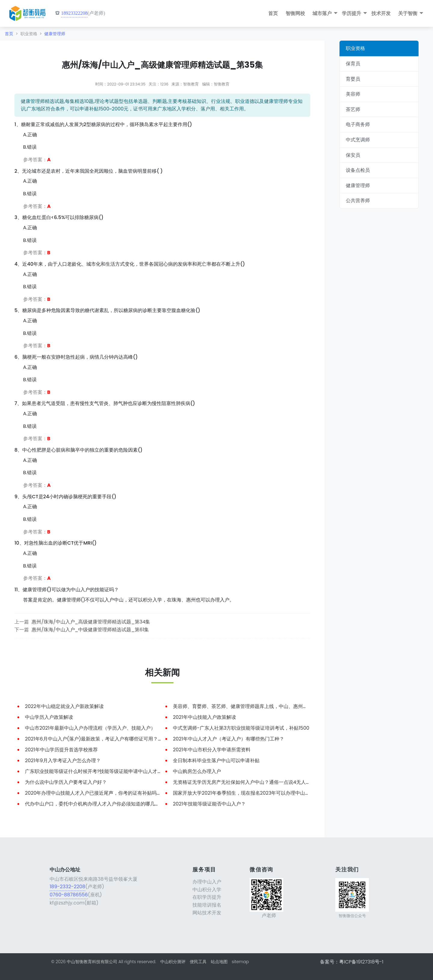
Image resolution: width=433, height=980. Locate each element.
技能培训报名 (207, 905)
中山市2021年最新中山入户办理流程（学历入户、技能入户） (90, 728)
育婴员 (353, 79)
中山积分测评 (173, 962)
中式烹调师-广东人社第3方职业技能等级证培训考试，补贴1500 (241, 728)
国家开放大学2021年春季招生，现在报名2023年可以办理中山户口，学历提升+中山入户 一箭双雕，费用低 (287, 793)
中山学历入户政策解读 (49, 717)
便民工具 (198, 962)
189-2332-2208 (68, 887)
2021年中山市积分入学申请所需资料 (212, 750)
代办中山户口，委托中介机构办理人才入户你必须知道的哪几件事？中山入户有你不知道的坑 (124, 804)
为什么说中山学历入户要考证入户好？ (66, 782)
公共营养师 (358, 201)
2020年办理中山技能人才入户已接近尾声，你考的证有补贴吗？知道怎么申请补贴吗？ (117, 793)
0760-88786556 (69, 895)
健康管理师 (55, 34)
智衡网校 (295, 13)
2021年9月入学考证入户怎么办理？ (63, 761)
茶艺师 (353, 109)
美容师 (353, 94)
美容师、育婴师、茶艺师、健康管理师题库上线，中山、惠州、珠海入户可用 (255, 706)
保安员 (353, 155)
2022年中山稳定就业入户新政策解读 (64, 706)
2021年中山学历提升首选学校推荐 (61, 750)
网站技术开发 (207, 913)
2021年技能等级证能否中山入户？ (209, 804)
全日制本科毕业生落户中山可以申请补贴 (216, 761)
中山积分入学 (207, 890)
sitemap (240, 962)
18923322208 (74, 13)
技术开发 (381, 13)
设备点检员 (358, 170)
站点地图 (219, 962)
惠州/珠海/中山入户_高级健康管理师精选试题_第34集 (91, 622)
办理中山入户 (207, 882)
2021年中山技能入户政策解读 (204, 717)
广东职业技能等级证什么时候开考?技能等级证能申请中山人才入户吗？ (101, 771)
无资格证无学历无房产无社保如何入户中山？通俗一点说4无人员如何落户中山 (256, 782)
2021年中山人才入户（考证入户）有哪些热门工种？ (229, 739)
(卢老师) (80, 13)
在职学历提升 (207, 897)
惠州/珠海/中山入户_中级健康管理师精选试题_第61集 (90, 630)
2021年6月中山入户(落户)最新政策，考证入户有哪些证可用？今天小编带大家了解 (113, 739)
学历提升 (352, 13)
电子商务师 (358, 124)
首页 (273, 13)
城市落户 (322, 13)
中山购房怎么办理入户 (197, 771)
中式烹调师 (358, 140)
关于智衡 (408, 13)
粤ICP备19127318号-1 (361, 962)
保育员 (353, 64)
